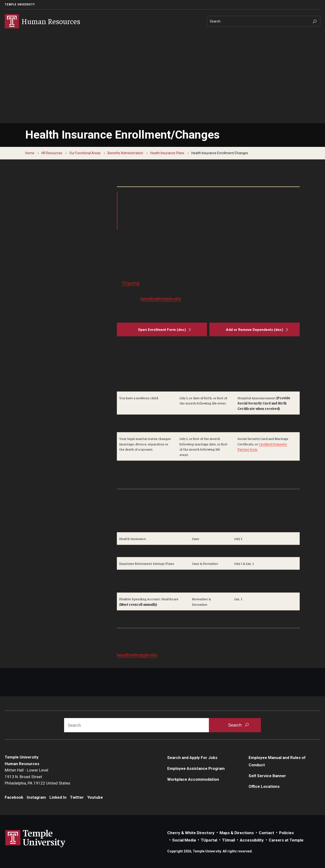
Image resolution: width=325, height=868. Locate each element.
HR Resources (52, 153)
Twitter (77, 797)
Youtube (95, 797)
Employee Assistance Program (196, 768)
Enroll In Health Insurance (146, 196)
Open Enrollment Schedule (147, 215)
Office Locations (264, 786)
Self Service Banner (267, 776)
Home (30, 153)
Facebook (14, 797)
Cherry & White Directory (191, 833)
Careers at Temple (286, 840)
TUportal (131, 283)
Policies (286, 833)
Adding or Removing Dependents (153, 206)
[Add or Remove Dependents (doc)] (255, 329)
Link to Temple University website (35, 839)
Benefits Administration (125, 153)
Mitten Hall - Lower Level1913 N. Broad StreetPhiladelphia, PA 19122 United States (37, 777)
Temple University (20, 4)
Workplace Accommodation (193, 779)
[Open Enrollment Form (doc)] (162, 329)
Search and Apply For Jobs (192, 758)
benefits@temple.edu (161, 298)
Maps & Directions (237, 833)
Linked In (58, 797)
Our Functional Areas (85, 153)
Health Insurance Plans (167, 153)
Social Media (184, 840)
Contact (266, 833)
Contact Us (132, 225)
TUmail (228, 840)
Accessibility (252, 840)
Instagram (36, 797)
